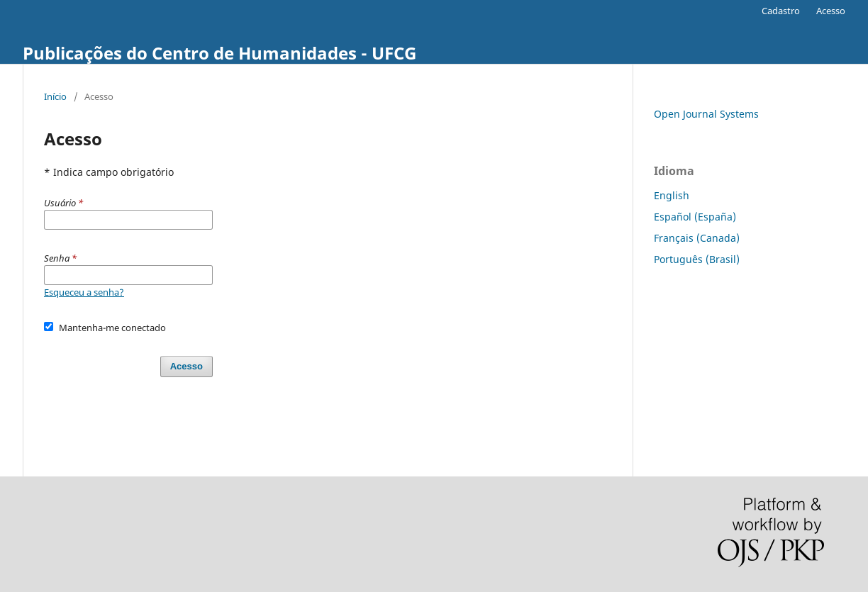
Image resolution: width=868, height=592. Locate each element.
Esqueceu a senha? (84, 292)
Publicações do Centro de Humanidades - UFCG (219, 53)
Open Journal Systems (706, 114)
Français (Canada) (697, 238)
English (672, 195)
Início (55, 96)
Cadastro (781, 11)
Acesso (831, 11)
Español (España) (695, 217)
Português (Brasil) (697, 259)
